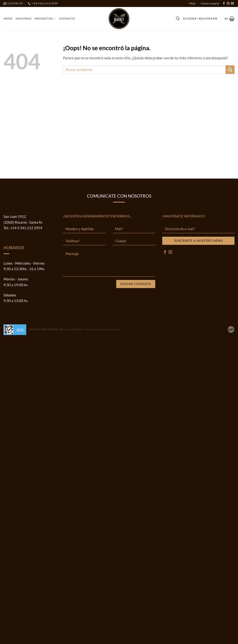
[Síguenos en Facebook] (224, 3)
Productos (45, 18)
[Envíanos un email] (232, 3)
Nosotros (23, 18)
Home (8, 18)
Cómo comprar (210, 3)
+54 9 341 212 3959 (26, 228)
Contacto (67, 18)
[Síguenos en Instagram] (228, 3)
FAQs (192, 3)
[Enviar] (230, 70)
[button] (178, 18)
